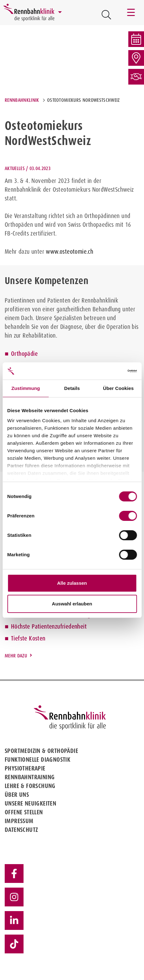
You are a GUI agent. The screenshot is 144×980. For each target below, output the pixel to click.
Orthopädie (24, 354)
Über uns (17, 795)
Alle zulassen (72, 583)
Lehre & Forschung (30, 786)
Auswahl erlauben (72, 604)
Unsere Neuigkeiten (30, 803)
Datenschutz (21, 830)
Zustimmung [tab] (26, 388)
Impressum (19, 821)
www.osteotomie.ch (69, 251)
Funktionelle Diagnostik (37, 760)
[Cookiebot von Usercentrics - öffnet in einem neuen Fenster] (109, 371)
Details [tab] (72, 388)
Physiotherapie (25, 768)
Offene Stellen (24, 812)
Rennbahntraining (30, 777)
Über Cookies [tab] (118, 388)
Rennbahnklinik (22, 100)
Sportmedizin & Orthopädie (41, 751)
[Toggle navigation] (131, 13)
